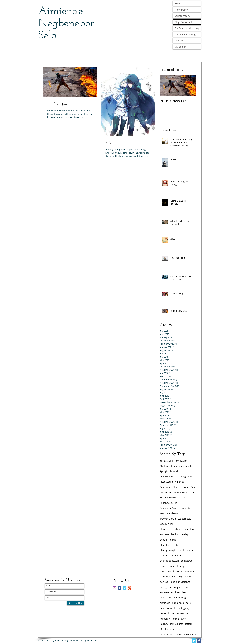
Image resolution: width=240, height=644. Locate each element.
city (172, 566)
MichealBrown (168, 497)
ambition (190, 529)
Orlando (182, 497)
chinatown (187, 561)
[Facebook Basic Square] (120, 588)
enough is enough (170, 587)
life (162, 629)
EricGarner (166, 492)
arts (167, 534)
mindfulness (167, 635)
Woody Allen (167, 524)
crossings (165, 577)
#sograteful (187, 476)
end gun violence (181, 582)
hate (188, 603)
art (161, 534)
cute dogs (178, 577)
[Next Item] (191, 85)
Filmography (182, 10)
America (180, 482)
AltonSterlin (166, 482)
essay (185, 587)
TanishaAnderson (170, 513)
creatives (189, 571)
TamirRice (187, 508)
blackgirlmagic (168, 550)
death (188, 577)
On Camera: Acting (185, 34)
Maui (193, 492)
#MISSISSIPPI (167, 461)
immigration (179, 619)
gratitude (165, 603)
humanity (165, 619)
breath (182, 550)
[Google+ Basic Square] (130, 588)
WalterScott (184, 519)
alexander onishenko (171, 529)
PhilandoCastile (168, 503)
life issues (171, 629)
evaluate (165, 592)
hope (171, 613)
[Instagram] (115, 588)
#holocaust (166, 466)
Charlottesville (181, 487)
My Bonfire (181, 47)
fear (184, 592)
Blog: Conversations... (187, 22)
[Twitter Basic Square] (125, 588)
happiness (178, 603)
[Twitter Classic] (194, 641)
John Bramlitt (181, 492)
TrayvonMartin (168, 519)
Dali (193, 487)
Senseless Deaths (170, 508)
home (163, 613)
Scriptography (182, 16)
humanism (182, 613)
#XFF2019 (181, 461)
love (181, 629)
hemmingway (182, 608)
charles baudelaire (170, 556)
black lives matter (170, 545)
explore (175, 592)
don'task (164, 582)
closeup (180, 566)
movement (190, 635)
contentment (167, 571)
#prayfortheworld (170, 471)
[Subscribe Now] (76, 603)
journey (164, 624)
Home (178, 3)
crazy (179, 571)
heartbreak (166, 608)
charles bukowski (169, 561)
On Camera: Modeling (187, 28)
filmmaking (166, 598)
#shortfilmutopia (169, 476)
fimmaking (180, 598)
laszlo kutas (177, 624)
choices (164, 566)
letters (189, 624)
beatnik (164, 540)
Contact (179, 40)
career (191, 550)
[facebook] (199, 641)
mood (179, 635)
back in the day (180, 534)
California (165, 487)
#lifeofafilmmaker (184, 466)
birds (173, 540)
